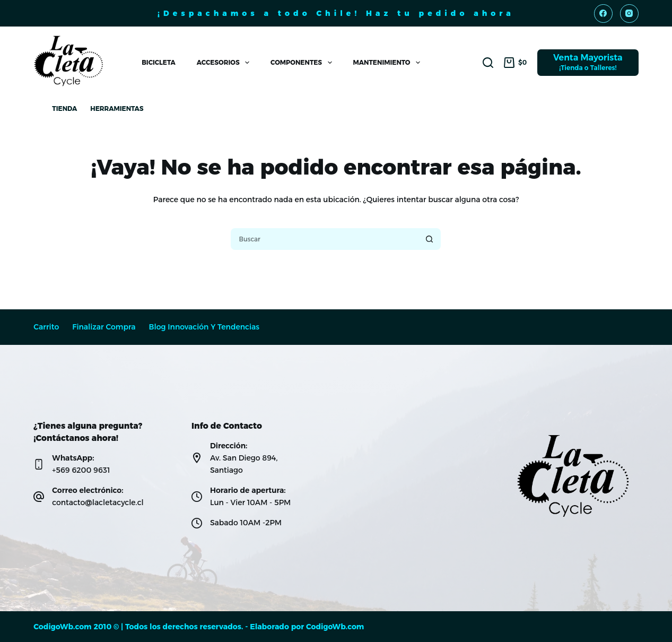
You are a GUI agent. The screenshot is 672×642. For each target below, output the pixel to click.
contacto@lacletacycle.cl (98, 502)
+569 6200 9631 (81, 470)
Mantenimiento (389, 63)
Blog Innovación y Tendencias (204, 327)
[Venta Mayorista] (588, 63)
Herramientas (117, 109)
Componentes (303, 63)
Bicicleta (158, 62)
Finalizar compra (104, 327)
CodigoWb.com (335, 627)
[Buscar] (488, 63)
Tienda (64, 109)
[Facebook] (603, 14)
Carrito (46, 327)
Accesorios (225, 63)
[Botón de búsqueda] (430, 239)
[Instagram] (629, 14)
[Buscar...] (324, 239)
